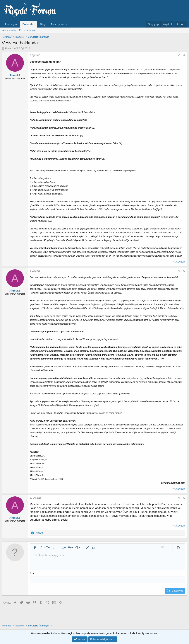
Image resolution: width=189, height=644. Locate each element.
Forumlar (29, 24)
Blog (43, 24)
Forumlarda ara (27, 30)
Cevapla (181, 262)
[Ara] (181, 24)
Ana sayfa (11, 24)
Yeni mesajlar (9, 30)
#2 (184, 271)
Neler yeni (57, 24)
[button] (66, 24)
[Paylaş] (179, 56)
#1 (184, 55)
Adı (32, 573)
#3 (184, 498)
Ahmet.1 (9, 48)
